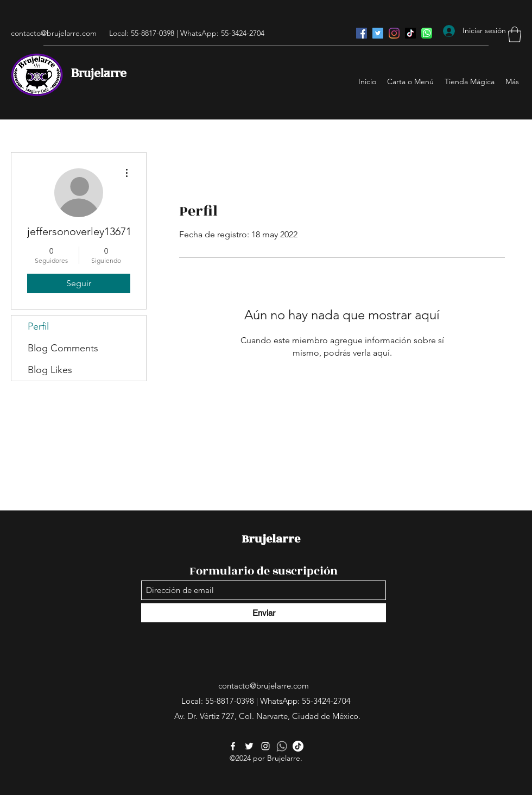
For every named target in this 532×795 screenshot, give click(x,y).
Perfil (38, 326)
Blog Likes (50, 370)
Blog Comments (63, 348)
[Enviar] (264, 613)
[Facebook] (362, 33)
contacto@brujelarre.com (54, 33)
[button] (515, 34)
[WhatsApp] (427, 33)
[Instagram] (394, 33)
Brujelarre (99, 74)
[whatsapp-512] (282, 746)
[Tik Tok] (410, 33)
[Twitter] (378, 33)
